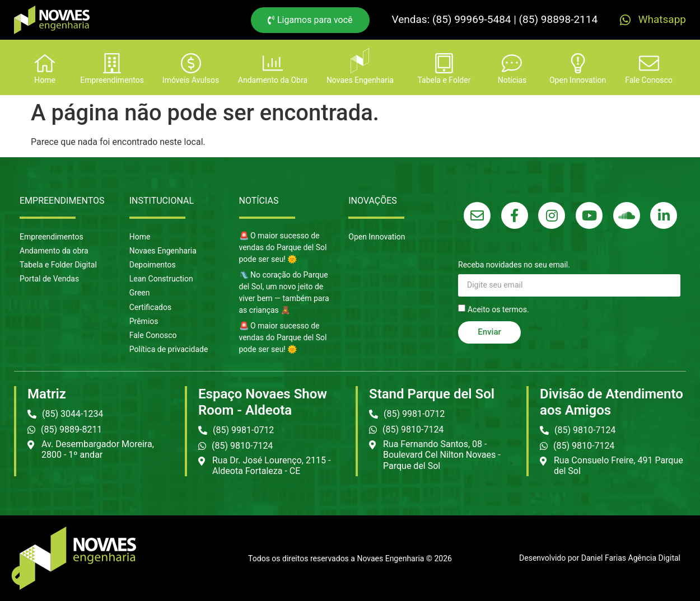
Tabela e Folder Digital (58, 265)
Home (140, 237)
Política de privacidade (169, 349)
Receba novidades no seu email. (514, 265)
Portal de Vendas (49, 279)
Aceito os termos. (498, 309)
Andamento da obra (54, 251)
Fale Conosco (153, 335)
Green (140, 293)
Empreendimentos (52, 237)
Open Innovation (377, 237)
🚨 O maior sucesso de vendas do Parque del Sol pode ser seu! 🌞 (283, 247)
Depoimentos (153, 265)
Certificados (150, 307)
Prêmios (144, 321)
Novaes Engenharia (163, 251)
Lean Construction (161, 279)
